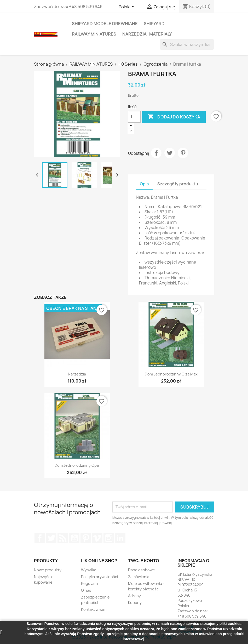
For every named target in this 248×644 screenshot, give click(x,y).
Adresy (134, 596)
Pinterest (183, 153)
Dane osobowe (142, 570)
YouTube (74, 538)
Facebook (40, 538)
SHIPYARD (154, 24)
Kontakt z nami (94, 609)
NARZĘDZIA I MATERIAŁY (147, 34)
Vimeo (97, 538)
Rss (63, 538)
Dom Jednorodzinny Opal (77, 465)
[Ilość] (134, 117)
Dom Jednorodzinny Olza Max (171, 374)
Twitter (51, 538)
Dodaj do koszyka (174, 117)
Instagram (109, 538)
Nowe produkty (48, 570)
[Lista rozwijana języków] (127, 7)
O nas (86, 590)
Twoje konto (144, 561)
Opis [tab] (144, 184)
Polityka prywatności (99, 577)
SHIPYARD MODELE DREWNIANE (105, 24)
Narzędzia (77, 374)
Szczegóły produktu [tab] (178, 184)
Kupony (135, 603)
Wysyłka (89, 570)
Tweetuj (170, 153)
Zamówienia (139, 577)
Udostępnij (156, 153)
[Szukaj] (187, 44)
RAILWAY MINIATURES (94, 34)
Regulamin (90, 583)
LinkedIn (120, 538)
